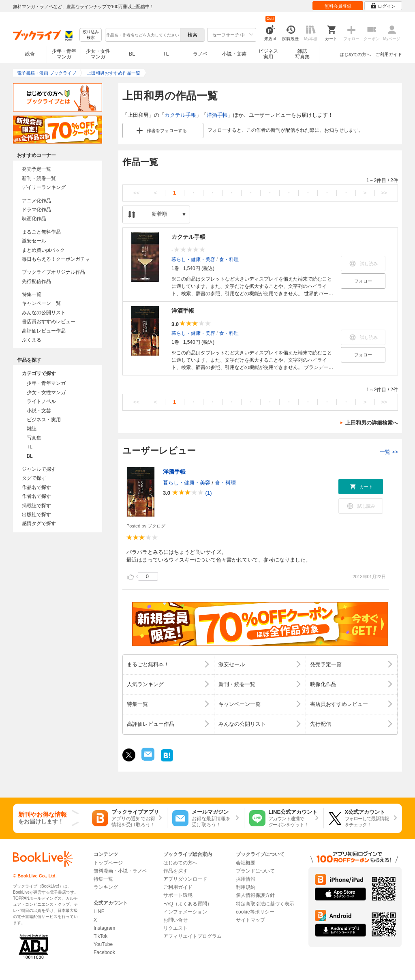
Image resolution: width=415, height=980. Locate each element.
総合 (30, 54)
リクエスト (175, 928)
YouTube (103, 944)
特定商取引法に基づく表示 (265, 904)
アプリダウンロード (185, 879)
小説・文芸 (234, 54)
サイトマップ (250, 920)
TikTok (101, 936)
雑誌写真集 (302, 54)
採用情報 (246, 879)
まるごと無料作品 (41, 232)
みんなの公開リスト (44, 313)
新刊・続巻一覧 (39, 178)
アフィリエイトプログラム (193, 936)
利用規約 (246, 887)
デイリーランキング (44, 187)
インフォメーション (185, 912)
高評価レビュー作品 (44, 331)
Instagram (104, 928)
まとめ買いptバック (43, 250)
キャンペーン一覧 (41, 303)
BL (132, 54)
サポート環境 (178, 895)
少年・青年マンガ (64, 54)
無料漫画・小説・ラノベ (120, 871)
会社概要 (246, 863)
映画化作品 (34, 219)
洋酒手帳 (217, 115)
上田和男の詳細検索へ (372, 423)
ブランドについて (255, 871)
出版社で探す (36, 515)
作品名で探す (36, 487)
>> (384, 193)
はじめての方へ (355, 54)
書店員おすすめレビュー (49, 322)
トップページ (108, 863)
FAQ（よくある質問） (188, 904)
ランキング (106, 887)
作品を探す (175, 871)
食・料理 (229, 259)
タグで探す (34, 478)
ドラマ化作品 (36, 210)
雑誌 (32, 429)
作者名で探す (36, 496)
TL (166, 54)
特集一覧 (32, 294)
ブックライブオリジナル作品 (53, 272)
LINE (99, 911)
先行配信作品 (36, 281)
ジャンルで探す (39, 469)
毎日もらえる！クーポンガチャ (56, 259)
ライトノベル (41, 401)
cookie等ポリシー (255, 912)
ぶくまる (32, 340)
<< (136, 193)
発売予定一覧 (36, 169)
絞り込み (91, 35)
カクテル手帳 (180, 115)
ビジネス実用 (268, 54)
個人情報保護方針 (255, 895)
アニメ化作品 (36, 201)
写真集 (34, 438)
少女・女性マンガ (98, 54)
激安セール (34, 241)
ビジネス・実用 (44, 420)
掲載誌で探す (36, 506)
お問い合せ (175, 920)
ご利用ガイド (389, 54)
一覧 (389, 452)
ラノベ (200, 54)
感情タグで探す (39, 523)
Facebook (104, 952)
